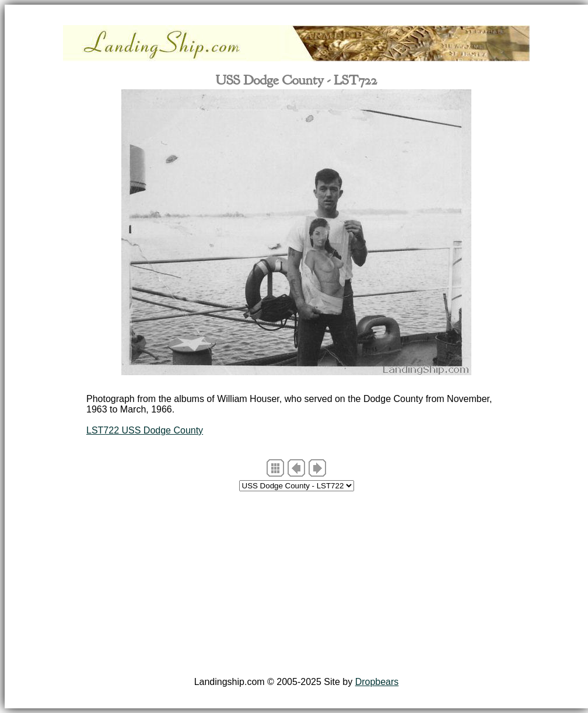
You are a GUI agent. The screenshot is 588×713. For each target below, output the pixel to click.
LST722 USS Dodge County (145, 430)
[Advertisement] (296, 586)
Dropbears (377, 682)
